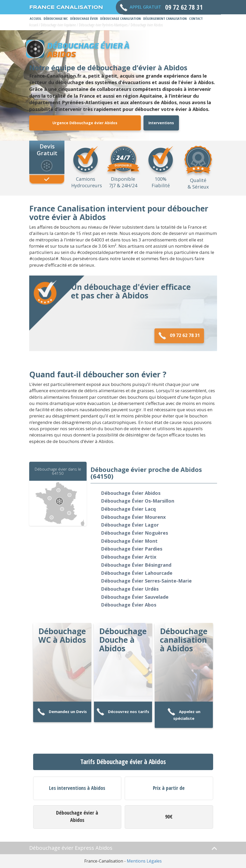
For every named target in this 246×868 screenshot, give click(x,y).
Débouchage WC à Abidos (62, 635)
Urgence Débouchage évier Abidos (85, 123)
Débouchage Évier (84, 18)
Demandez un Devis (62, 712)
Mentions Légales (144, 861)
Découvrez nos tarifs (123, 712)
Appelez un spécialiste (184, 714)
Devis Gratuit (47, 149)
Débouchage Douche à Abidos (123, 640)
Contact (196, 18)
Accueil (35, 18)
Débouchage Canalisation (121, 18)
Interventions (161, 123)
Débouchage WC (56, 18)
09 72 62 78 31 (179, 336)
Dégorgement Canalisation (165, 18)
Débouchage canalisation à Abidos (184, 640)
